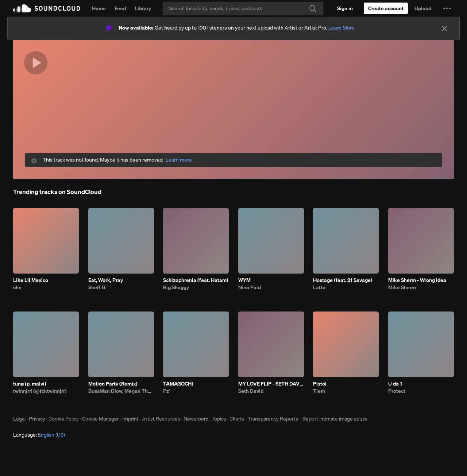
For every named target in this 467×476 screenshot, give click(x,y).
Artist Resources (161, 419)
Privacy (37, 419)
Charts (237, 419)
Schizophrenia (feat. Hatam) (196, 280)
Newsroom (196, 419)
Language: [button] (39, 435)
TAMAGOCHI (178, 384)
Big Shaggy (176, 287)
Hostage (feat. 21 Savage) (343, 280)
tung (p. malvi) (30, 384)
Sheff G (97, 287)
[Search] (243, 8)
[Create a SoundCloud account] (386, 8)
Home (99, 8)
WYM (244, 280)
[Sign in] (345, 8)
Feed (120, 8)
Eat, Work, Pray (106, 280)
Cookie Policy (64, 419)
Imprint (130, 419)
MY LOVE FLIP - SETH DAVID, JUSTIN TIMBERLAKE (271, 384)
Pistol (320, 384)
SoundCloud (47, 8)
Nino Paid (250, 287)
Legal (19, 419)
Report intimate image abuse (335, 419)
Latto (319, 287)
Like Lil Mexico (31, 280)
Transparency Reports (273, 419)
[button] (447, 8)
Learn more (179, 160)
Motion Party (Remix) (113, 384)
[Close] (444, 28)
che (17, 287)
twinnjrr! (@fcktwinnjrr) (40, 391)
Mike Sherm (402, 287)
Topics (219, 419)
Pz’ (167, 391)
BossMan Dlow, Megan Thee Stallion (121, 391)
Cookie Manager (101, 419)
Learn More (341, 28)
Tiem (319, 391)
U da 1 (395, 384)
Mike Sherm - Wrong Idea (417, 280)
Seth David (251, 391)
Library (143, 8)
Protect (397, 391)
